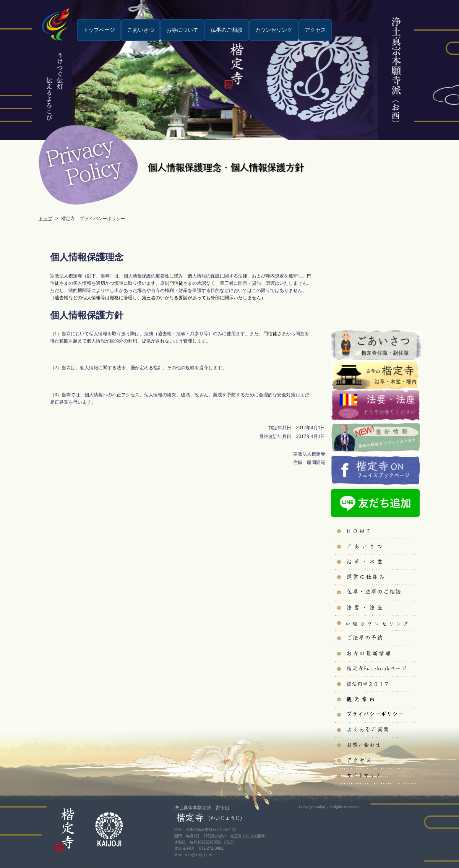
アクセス (315, 30)
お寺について (182, 30)
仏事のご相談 (226, 30)
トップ (45, 219)
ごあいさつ (140, 30)
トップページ (99, 30)
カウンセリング (273, 30)
